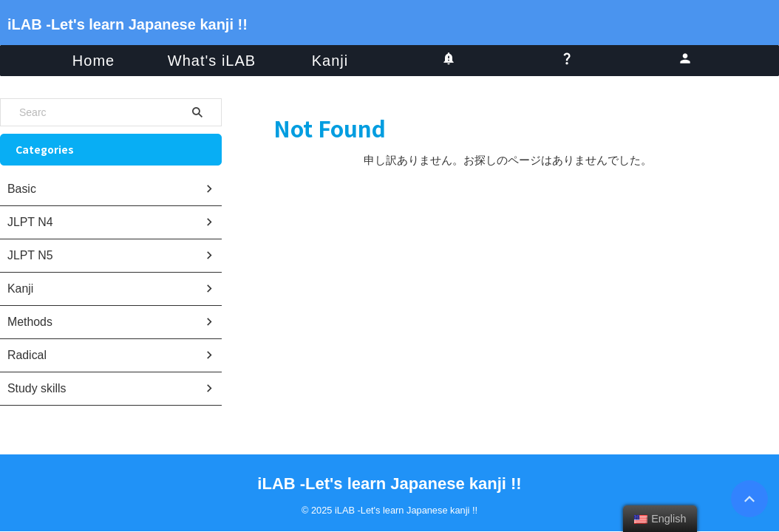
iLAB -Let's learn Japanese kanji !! (127, 24)
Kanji (330, 61)
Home (93, 61)
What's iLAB (212, 61)
